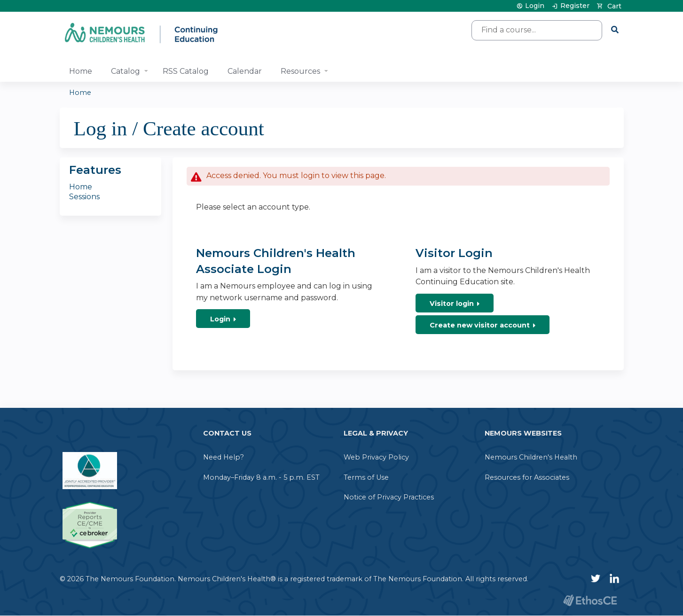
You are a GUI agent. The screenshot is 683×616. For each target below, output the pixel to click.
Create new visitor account (480, 325)
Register (575, 6)
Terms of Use (366, 477)
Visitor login (452, 304)
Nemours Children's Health (531, 457)
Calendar (245, 71)
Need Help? (224, 457)
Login (535, 6)
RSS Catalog (186, 71)
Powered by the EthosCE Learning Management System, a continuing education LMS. (590, 600)
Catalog (126, 71)
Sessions (84, 197)
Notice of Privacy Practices (389, 497)
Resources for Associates (527, 477)
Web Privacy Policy (376, 457)
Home (81, 71)
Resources (300, 71)
